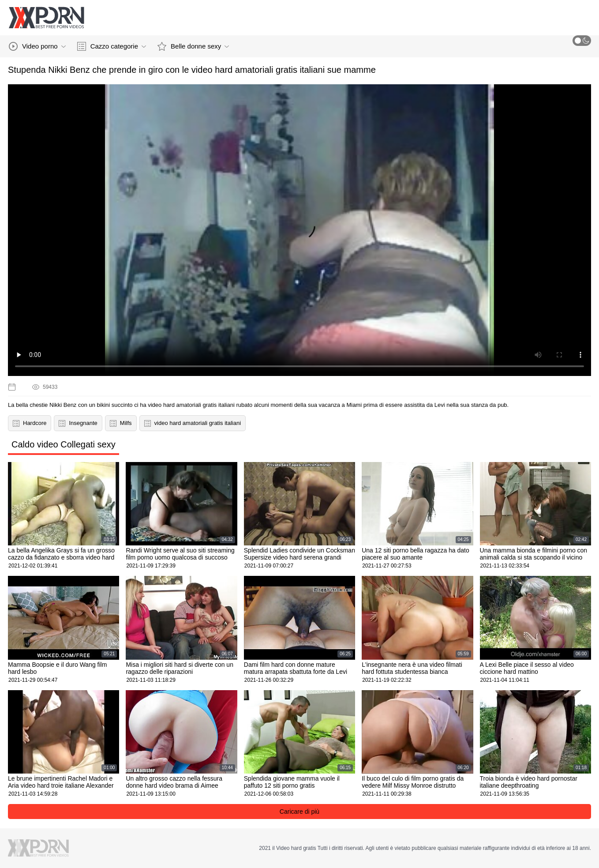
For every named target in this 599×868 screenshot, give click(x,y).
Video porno (37, 46)
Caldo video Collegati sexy (64, 444)
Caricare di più (299, 812)
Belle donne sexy (193, 46)
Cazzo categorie (112, 46)
